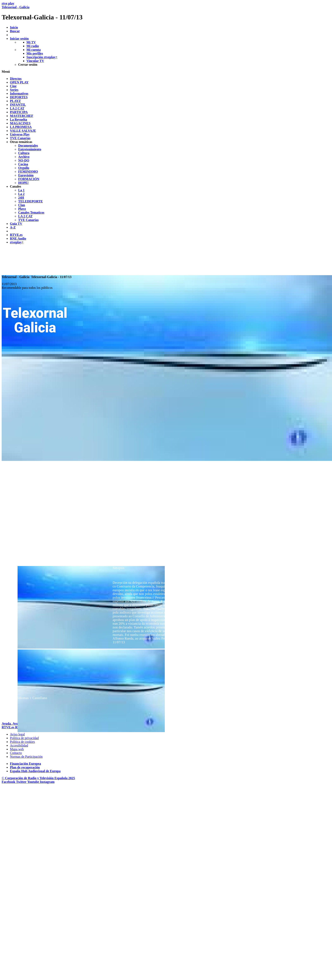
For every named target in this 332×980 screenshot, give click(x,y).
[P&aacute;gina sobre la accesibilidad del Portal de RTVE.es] (19, 745)
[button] (166, 72)
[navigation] (166, 161)
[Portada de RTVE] (8, 727)
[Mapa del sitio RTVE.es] (17, 749)
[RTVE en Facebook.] (9, 782)
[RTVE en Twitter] (22, 782)
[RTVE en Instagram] (47, 782)
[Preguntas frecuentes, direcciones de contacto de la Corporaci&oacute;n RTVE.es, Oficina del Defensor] (16, 753)
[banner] (166, 11)
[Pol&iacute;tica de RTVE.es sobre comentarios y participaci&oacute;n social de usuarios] (26, 757)
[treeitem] (16, 79)
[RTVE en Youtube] (34, 782)
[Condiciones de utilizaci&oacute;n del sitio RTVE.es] (17, 734)
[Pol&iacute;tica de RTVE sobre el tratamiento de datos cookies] (22, 742)
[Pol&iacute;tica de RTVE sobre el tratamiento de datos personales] (24, 738)
